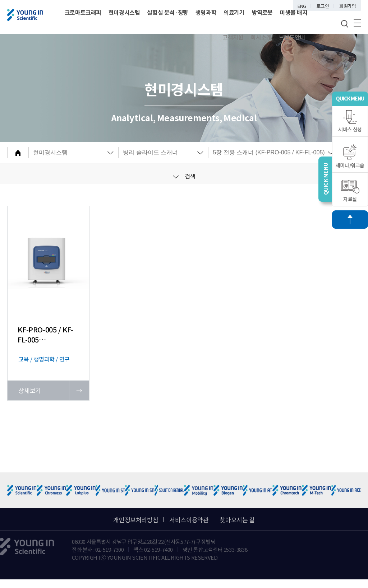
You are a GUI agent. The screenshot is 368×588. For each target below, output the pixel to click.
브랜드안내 (292, 37)
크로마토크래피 (83, 12)
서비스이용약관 (189, 520)
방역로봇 (262, 12)
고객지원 (233, 37)
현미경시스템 (124, 12)
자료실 (350, 191)
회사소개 (261, 37)
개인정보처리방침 (136, 520)
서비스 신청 (350, 121)
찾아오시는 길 (237, 520)
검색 (184, 176)
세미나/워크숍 (350, 156)
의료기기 (234, 12)
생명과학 (206, 12)
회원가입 (348, 6)
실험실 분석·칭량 (167, 12)
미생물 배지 (294, 12)
